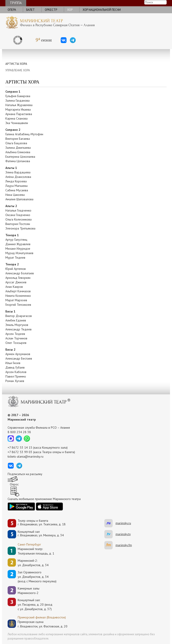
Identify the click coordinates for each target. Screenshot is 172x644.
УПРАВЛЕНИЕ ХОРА (18, 70)
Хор (70, 10)
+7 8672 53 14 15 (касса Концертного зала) (38, 448)
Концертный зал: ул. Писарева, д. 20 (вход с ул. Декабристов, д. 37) (35, 605)
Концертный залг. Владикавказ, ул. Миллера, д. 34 (41, 534)
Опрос (14, 484)
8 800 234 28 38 (19, 432)
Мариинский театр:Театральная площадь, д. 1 (36, 551)
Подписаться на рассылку (25, 474)
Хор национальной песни (102, 10)
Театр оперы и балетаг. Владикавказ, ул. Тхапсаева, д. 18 (42, 523)
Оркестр (51, 10)
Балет (30, 10)
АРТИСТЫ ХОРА (16, 64)
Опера (12, 10)
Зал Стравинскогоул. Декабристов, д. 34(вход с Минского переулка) (37, 577)
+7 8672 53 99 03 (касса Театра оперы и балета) (41, 452)
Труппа (16, 3)
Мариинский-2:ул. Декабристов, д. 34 (33, 563)
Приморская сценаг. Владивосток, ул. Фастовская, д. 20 (38, 624)
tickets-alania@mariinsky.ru (26, 456)
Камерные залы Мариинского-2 (29, 591)
